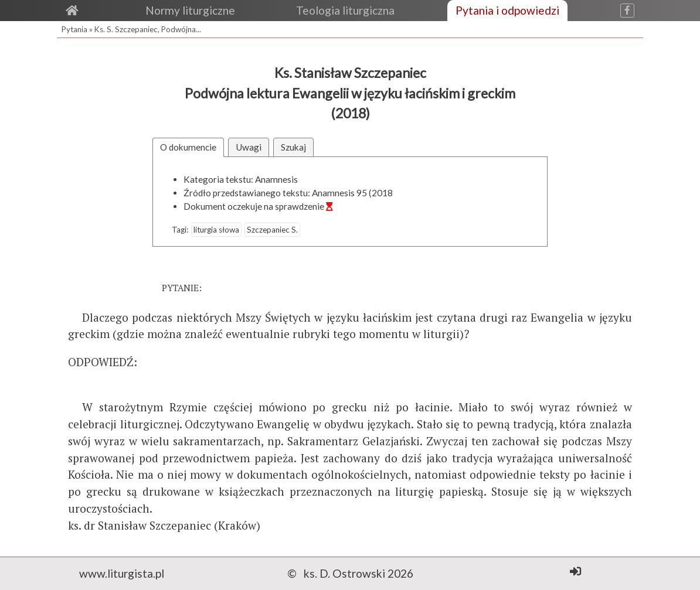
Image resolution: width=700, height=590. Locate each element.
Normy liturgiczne (190, 10)
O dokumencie (188, 147)
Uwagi (249, 147)
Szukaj (293, 147)
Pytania (74, 29)
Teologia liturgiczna (345, 10)
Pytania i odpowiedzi (507, 10)
